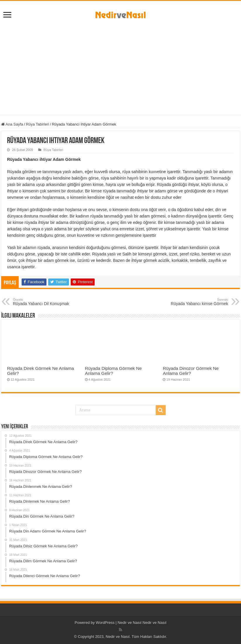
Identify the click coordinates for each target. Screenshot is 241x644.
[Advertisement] (120, 65)
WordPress (105, 623)
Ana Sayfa (12, 124)
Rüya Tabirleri (38, 124)
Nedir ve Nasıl (155, 623)
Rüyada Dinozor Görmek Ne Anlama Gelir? (191, 371)
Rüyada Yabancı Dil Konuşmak (43, 302)
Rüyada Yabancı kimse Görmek (198, 302)
